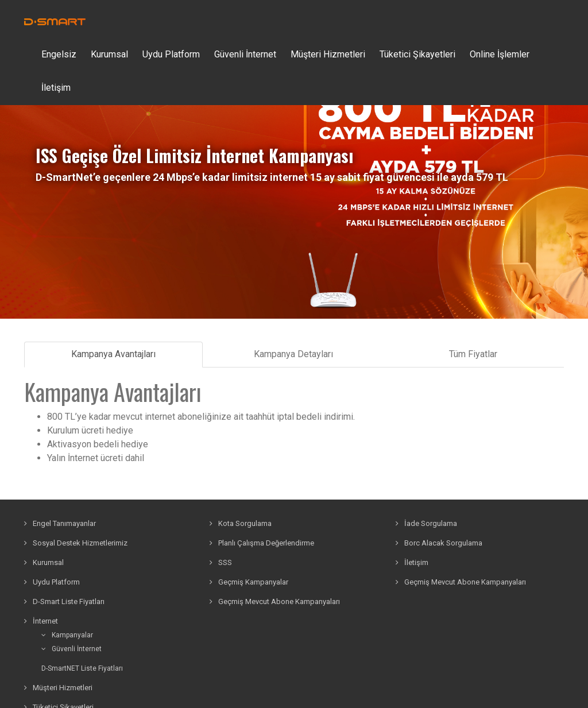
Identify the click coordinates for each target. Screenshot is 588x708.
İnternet (41, 621)
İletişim (56, 88)
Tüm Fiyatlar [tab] (473, 354)
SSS (221, 562)
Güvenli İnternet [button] (245, 54)
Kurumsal (109, 54)
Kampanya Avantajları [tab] (113, 354)
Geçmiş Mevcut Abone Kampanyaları (275, 601)
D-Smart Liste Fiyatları (64, 601)
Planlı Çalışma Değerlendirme (262, 543)
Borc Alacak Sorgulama (439, 543)
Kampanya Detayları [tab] (293, 354)
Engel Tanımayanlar (60, 523)
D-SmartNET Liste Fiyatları (82, 668)
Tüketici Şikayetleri (417, 54)
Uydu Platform (171, 54)
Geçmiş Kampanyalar (249, 582)
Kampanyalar (67, 635)
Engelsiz (59, 54)
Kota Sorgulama (241, 523)
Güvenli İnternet (71, 649)
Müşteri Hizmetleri (328, 54)
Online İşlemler (500, 54)
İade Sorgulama (426, 523)
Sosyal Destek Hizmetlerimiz (76, 543)
